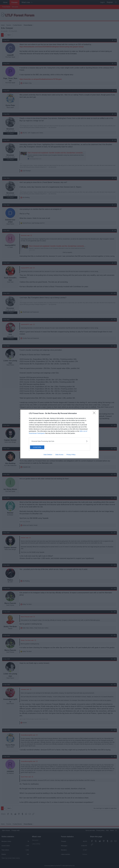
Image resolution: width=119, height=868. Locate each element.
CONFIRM (40, 447)
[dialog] (59, 434)
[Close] (95, 413)
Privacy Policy (71, 455)
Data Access (59, 455)
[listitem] (59, 441)
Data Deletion (48, 455)
